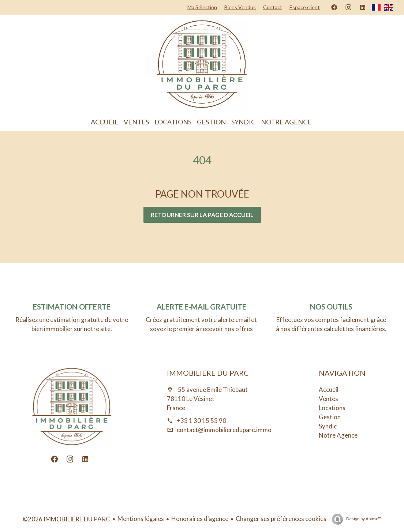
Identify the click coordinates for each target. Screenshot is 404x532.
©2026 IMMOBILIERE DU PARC (66, 519)
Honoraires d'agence (200, 519)
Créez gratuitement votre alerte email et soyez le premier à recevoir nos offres (201, 324)
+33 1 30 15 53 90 (201, 421)
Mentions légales (141, 519)
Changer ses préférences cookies (281, 519)
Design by (363, 519)
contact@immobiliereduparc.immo (224, 430)
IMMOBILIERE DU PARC (208, 373)
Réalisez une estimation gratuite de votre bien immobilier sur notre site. (72, 324)
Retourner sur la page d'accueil (202, 215)
